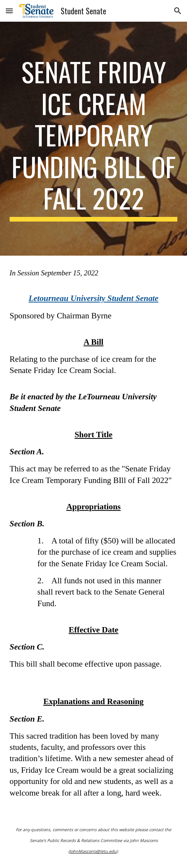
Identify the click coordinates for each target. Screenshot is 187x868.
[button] (9, 11)
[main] (93, 139)
